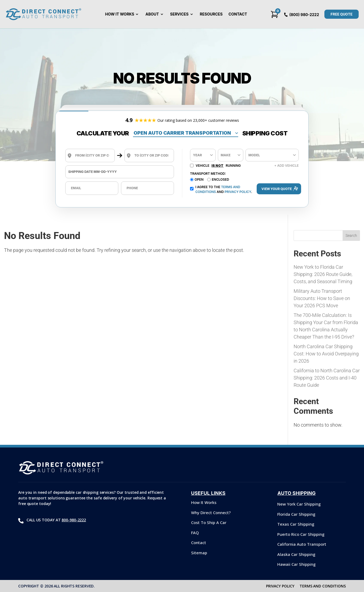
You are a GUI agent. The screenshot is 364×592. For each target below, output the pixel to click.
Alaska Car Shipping (296, 554)
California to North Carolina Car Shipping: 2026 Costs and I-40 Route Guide (327, 378)
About (152, 14)
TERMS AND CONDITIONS (323, 586)
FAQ (195, 533)
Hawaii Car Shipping (296, 564)
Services (179, 14)
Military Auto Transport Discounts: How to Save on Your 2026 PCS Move (322, 298)
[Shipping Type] (186, 133)
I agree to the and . (221, 189)
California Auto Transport (302, 544)
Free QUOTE (342, 14)
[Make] (231, 155)
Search (351, 236)
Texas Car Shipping (296, 524)
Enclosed (220, 179)
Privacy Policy (238, 192)
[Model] (272, 155)
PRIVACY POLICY (280, 586)
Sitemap (199, 553)
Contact (238, 14)
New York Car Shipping (299, 504)
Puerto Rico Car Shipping (301, 534)
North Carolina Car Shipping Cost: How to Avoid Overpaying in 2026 (326, 354)
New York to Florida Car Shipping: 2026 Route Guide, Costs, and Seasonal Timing (323, 274)
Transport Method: (208, 174)
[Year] (203, 155)
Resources (211, 14)
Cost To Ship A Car (209, 522)
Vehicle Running (215, 166)
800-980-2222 (74, 520)
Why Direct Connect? (211, 513)
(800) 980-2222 (304, 15)
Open (199, 179)
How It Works (120, 14)
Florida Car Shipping (296, 514)
